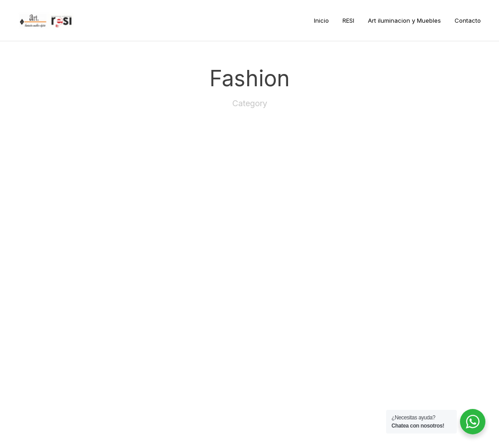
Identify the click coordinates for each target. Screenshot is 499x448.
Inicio (321, 20)
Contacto (468, 20)
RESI (348, 20)
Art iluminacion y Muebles (404, 20)
